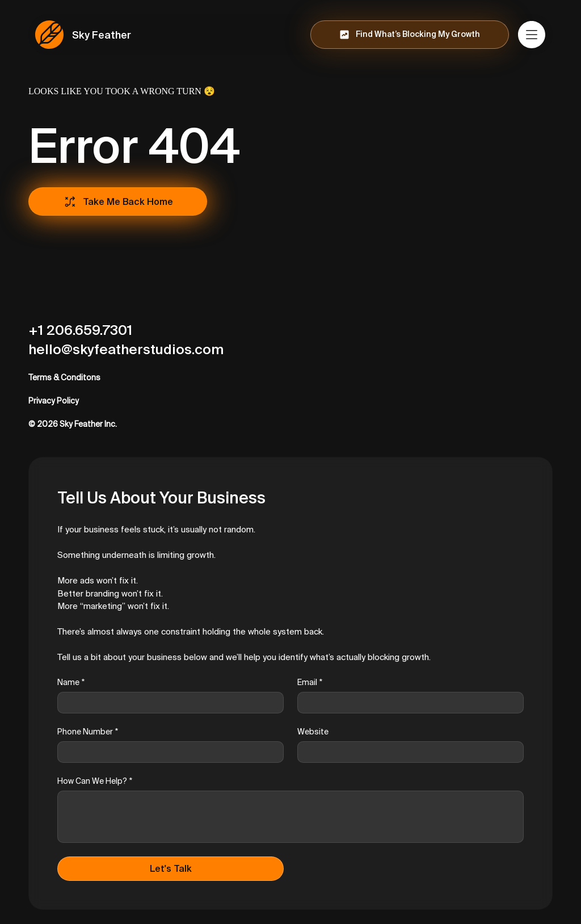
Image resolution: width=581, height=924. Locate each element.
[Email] (407, 703)
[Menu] (532, 35)
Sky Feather (102, 35)
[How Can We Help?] (290, 817)
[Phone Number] (167, 752)
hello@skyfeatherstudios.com (126, 349)
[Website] (407, 752)
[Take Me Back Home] (118, 201)
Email (310, 682)
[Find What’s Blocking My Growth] (410, 35)
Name (71, 682)
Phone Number (88, 732)
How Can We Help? (95, 781)
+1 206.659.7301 (80, 330)
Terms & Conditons (64, 377)
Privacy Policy (54, 401)
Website (313, 732)
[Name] (167, 703)
